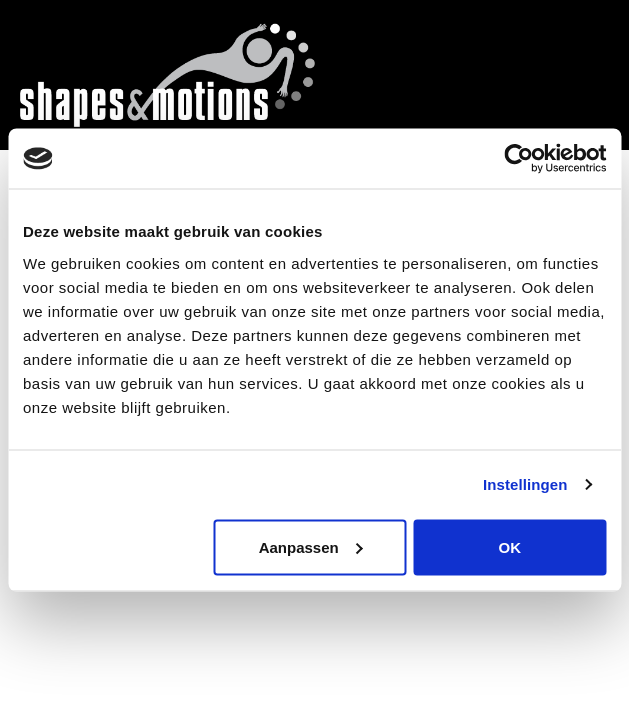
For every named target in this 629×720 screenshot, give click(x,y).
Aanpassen (311, 546)
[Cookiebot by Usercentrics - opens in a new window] (518, 159)
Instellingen (525, 484)
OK (510, 546)
